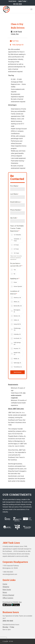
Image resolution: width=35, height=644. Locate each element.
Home (5, 584)
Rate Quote (7, 590)
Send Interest (18, 372)
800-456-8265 (18, 4)
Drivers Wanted (8, 595)
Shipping (6, 587)
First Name (15, 186)
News (5, 592)
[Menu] (31, 9)
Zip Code (14, 218)
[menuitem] (12, 1)
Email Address (16, 202)
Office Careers (8, 598)
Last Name (15, 194)
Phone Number (16, 210)
